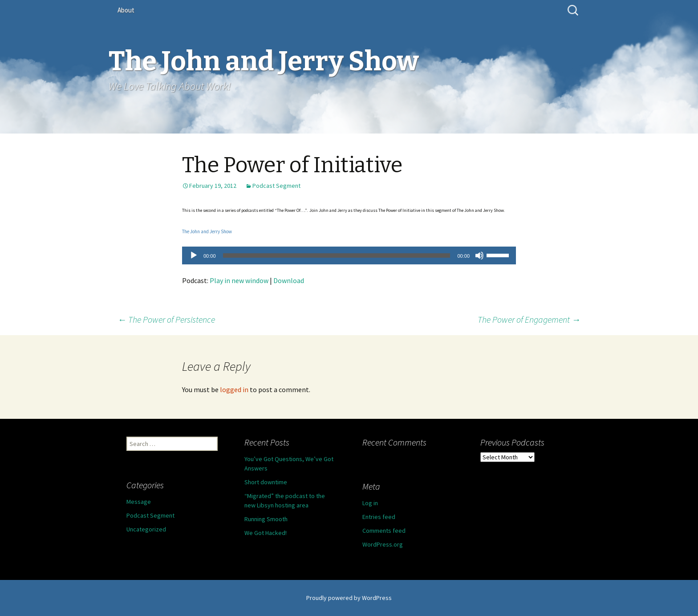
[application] (349, 255)
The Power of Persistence (166, 319)
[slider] (337, 255)
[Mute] (479, 255)
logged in (234, 389)
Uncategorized (146, 529)
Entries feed (379, 517)
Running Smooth (266, 519)
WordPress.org (383, 544)
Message (139, 502)
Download (289, 280)
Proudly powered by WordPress (349, 598)
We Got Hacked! (266, 533)
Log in (370, 503)
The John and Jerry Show (207, 231)
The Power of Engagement (529, 319)
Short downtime (266, 482)
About (126, 10)
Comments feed (384, 531)
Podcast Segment (276, 186)
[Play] (194, 255)
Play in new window (239, 280)
